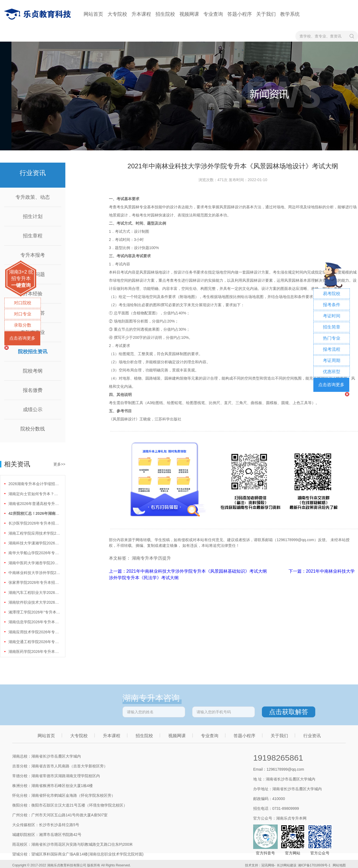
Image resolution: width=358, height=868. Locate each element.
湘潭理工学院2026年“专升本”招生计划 (34, 612)
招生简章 (332, 327)
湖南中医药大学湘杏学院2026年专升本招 (34, 563)
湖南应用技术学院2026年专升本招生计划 (34, 632)
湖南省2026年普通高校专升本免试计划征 (34, 504)
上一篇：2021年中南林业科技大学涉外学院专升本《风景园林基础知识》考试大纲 (188, 571)
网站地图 (339, 865)
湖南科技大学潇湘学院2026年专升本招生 (34, 543)
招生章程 (33, 236)
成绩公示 (33, 410)
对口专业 (23, 314)
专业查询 (213, 14)
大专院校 (117, 14)
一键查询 (21, 285)
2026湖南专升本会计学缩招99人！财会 (34, 484)
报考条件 (332, 305)
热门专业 (332, 338)
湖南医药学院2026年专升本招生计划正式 (34, 652)
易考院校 (332, 294)
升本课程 (141, 14)
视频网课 (189, 14)
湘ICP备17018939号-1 (314, 865)
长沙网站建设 (287, 865)
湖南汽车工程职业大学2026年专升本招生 (34, 593)
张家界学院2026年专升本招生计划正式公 (34, 582)
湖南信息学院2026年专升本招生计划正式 (34, 622)
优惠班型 (332, 372)
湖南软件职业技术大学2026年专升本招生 (34, 602)
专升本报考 (33, 255)
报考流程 (332, 349)
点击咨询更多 (22, 338)
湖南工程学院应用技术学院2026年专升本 (34, 533)
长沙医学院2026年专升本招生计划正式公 (34, 523)
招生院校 (165, 14)
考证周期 (332, 360)
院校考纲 (33, 371)
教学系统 (290, 14)
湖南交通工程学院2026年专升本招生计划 (34, 642)
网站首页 (93, 14)
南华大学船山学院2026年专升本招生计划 (34, 553)
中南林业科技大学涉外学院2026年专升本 (34, 573)
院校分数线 (33, 429)
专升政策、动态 (33, 197)
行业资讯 (312, 736)
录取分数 (23, 325)
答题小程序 (240, 14)
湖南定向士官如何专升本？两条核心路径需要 (34, 494)
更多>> (59, 464)
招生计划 (33, 216)
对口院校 (23, 303)
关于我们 (266, 14)
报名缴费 (33, 390)
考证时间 (332, 316)
